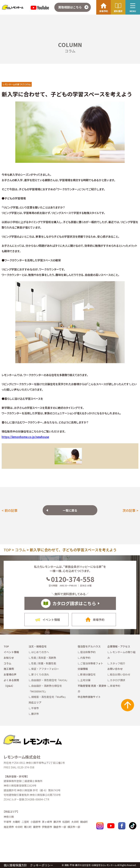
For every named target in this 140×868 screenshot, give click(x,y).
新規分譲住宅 (88, 674)
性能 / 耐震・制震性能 (44, 663)
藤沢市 (35, 714)
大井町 (75, 822)
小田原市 (36, 822)
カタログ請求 (118, 680)
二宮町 (25, 822)
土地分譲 (85, 680)
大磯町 (16, 822)
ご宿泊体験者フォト (92, 663)
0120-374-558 (70, 579)
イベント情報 (11, 652)
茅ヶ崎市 (47, 822)
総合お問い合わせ (120, 674)
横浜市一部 (74, 827)
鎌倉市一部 (60, 827)
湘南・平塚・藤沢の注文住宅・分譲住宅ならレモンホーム (91, 865)
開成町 (84, 822)
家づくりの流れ (40, 674)
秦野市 (37, 827)
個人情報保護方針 (15, 865)
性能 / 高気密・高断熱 (44, 658)
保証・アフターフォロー (45, 669)
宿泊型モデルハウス (89, 646)
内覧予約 (85, 658)
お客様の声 (10, 674)
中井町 (19, 827)
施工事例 (9, 669)
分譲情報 (83, 669)
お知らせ (9, 658)
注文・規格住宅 (38, 646)
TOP (7, 550)
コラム (20, 550)
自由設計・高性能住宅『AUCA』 (50, 680)
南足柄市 (9, 827)
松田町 (66, 822)
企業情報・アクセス (119, 646)
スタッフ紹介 (118, 663)
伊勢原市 (47, 827)
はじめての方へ (40, 652)
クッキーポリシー (42, 865)
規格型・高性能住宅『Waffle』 (49, 697)
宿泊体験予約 (88, 652)
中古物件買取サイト (89, 697)
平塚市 (35, 708)
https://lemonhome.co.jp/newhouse (25, 437)
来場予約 (115, 686)
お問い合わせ (115, 669)
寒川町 (28, 827)
